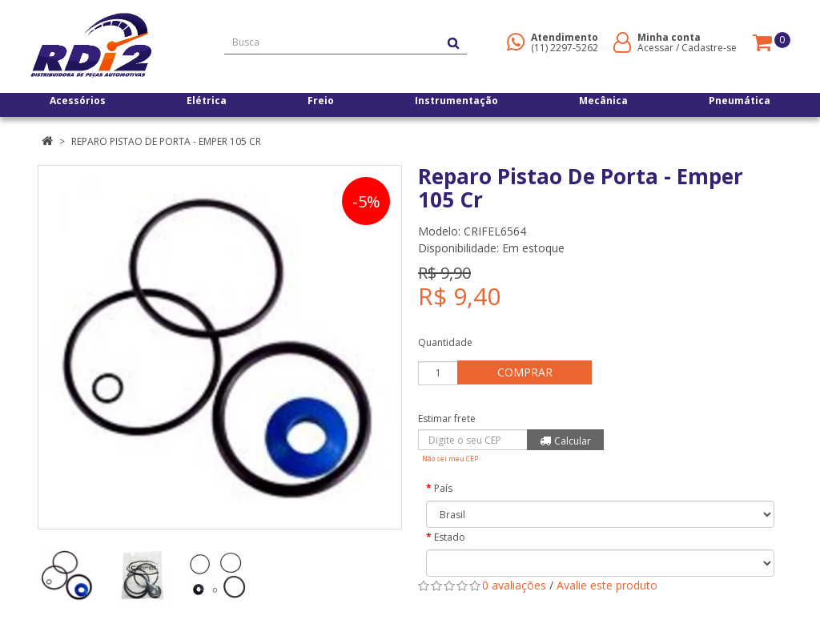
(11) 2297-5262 (565, 48)
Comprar (530, 372)
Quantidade (445, 342)
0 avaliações (514, 585)
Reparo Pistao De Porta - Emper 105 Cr (166, 141)
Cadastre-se (709, 48)
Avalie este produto (607, 585)
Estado (450, 537)
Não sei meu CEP (450, 459)
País (443, 488)
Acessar (655, 48)
